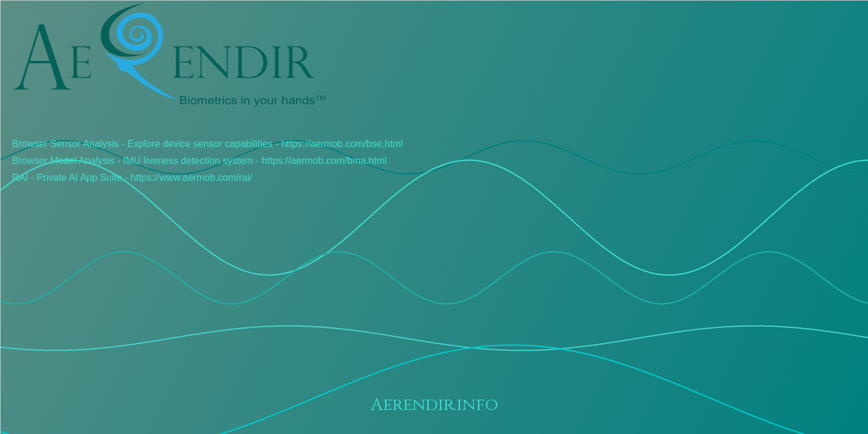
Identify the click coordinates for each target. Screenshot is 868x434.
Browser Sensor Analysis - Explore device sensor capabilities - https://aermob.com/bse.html (207, 144)
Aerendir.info (434, 405)
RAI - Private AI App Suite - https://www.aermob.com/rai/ (132, 178)
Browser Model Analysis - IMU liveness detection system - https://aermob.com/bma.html (200, 161)
